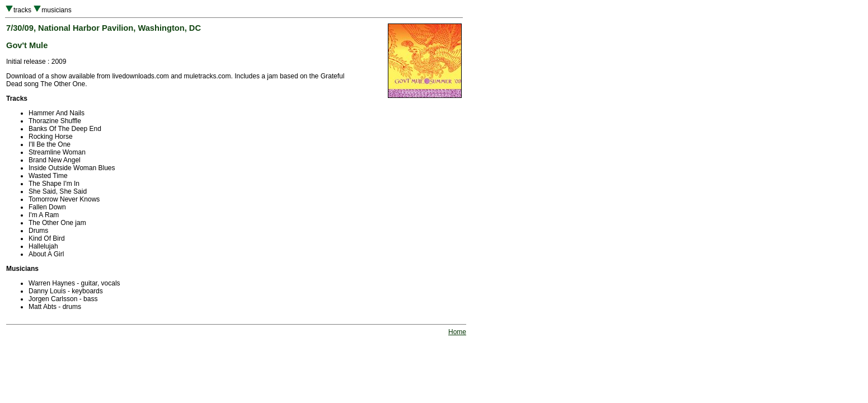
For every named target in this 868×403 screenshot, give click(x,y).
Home (457, 332)
